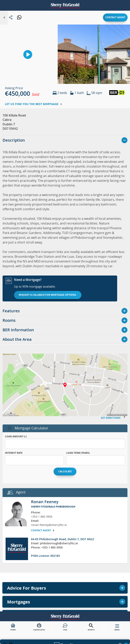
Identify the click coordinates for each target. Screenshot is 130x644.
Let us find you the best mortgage (34, 104)
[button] (113, 320)
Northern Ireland (65, 308)
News (38, 321)
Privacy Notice (73, 321)
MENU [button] (117, 628)
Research (65, 287)
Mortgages (65, 266)
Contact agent (115, 17)
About (8, 321)
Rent (65, 245)
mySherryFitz (39, 627)
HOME (13, 627)
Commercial (65, 277)
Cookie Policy (98, 321)
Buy (65, 224)
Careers (23, 321)
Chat (65, 627)
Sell (65, 235)
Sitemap (52, 321)
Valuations (65, 256)
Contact (65, 297)
